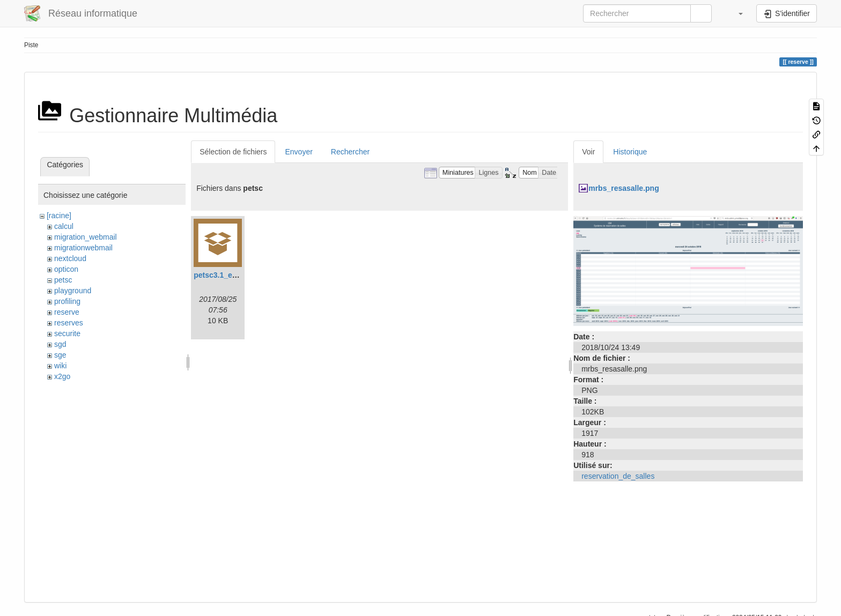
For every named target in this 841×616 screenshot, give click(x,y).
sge (60, 355)
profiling (67, 301)
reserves (69, 323)
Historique (630, 152)
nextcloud (70, 258)
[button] (735, 13)
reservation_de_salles (618, 476)
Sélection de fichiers (233, 152)
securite (67, 333)
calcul (64, 226)
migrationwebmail (83, 248)
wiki (60, 366)
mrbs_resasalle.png (624, 188)
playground (73, 291)
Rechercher (350, 152)
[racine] (59, 216)
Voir (588, 152)
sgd (60, 344)
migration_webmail (86, 237)
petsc (63, 280)
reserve (67, 312)
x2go (62, 376)
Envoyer (298, 152)
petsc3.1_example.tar (232, 275)
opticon (66, 269)
